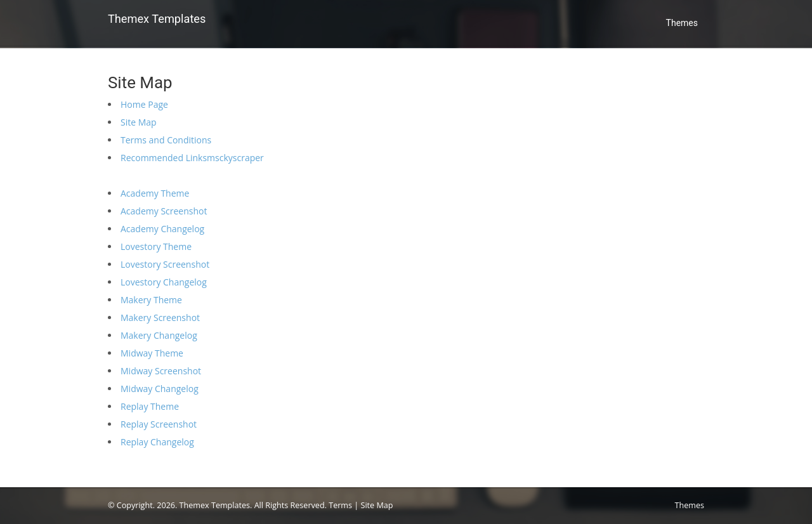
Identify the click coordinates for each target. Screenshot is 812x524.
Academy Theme (155, 193)
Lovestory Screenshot (165, 264)
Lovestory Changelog (164, 282)
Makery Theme (151, 300)
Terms (340, 505)
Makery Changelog (159, 335)
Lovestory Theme (156, 246)
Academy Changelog (162, 229)
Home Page (144, 104)
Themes (682, 23)
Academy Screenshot (164, 211)
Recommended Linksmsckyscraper (192, 158)
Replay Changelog (157, 442)
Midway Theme (152, 353)
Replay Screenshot (159, 424)
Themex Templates (157, 19)
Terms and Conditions (166, 140)
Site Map (139, 122)
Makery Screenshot (160, 318)
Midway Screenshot (161, 371)
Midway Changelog (160, 389)
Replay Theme (150, 406)
